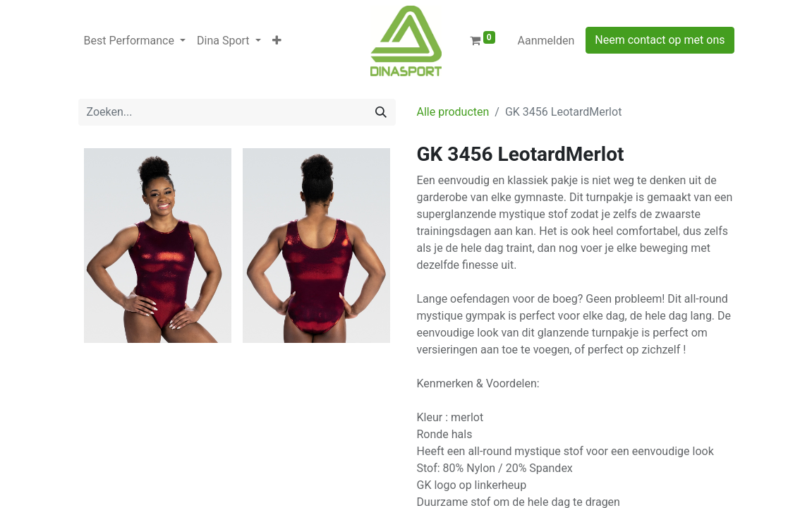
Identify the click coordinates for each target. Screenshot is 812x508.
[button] (277, 41)
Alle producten (453, 112)
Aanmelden (546, 41)
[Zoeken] (381, 112)
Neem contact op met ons (660, 40)
